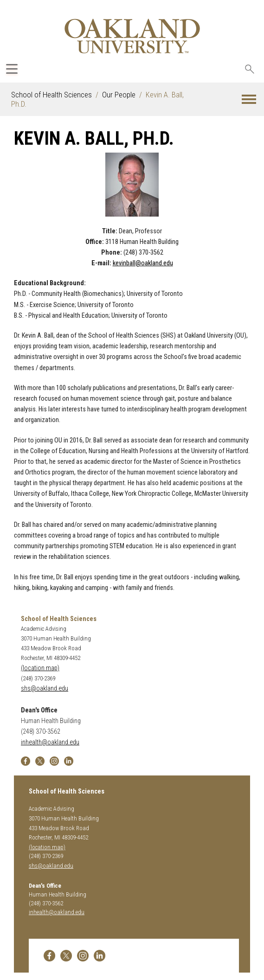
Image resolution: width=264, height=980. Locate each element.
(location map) (40, 668)
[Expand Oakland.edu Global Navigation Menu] (12, 69)
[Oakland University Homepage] (132, 36)
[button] (249, 99)
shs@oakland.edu (45, 689)
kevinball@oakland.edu (143, 263)
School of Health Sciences (52, 95)
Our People (119, 95)
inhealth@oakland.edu (50, 742)
